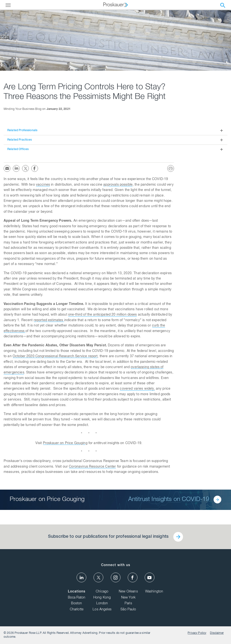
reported (41, 320)
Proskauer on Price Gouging (65, 443)
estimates (56, 320)
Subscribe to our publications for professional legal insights (108, 537)
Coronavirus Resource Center (92, 467)
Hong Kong (102, 598)
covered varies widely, (137, 389)
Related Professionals (22, 130)
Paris (128, 604)
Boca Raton (77, 598)
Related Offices (18, 149)
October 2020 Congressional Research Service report (55, 356)
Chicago (102, 592)
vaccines (43, 185)
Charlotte (77, 610)
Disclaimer (217, 633)
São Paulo (128, 610)
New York (128, 598)
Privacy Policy (197, 633)
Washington (154, 592)
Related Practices (20, 140)
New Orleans (128, 592)
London (102, 604)
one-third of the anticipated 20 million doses (103, 315)
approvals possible (118, 185)
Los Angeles (102, 610)
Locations (77, 592)
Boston (76, 604)
